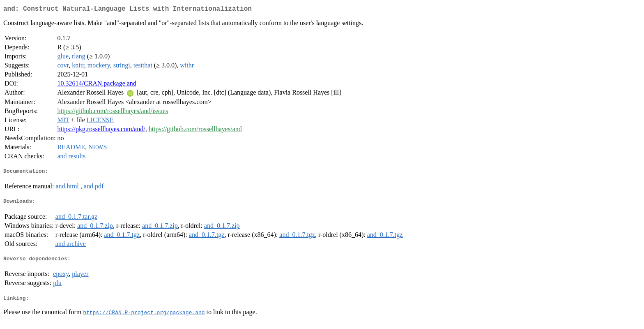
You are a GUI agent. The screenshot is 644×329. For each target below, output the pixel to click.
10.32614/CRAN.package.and (97, 85)
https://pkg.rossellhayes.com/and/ (101, 131)
